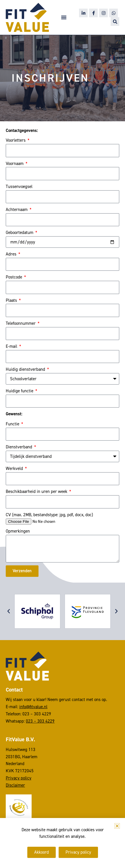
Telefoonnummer (21, 323)
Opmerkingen (18, 531)
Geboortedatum (20, 233)
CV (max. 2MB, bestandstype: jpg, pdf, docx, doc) (49, 515)
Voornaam (15, 164)
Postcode (15, 277)
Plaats (12, 300)
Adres (12, 254)
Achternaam (17, 210)
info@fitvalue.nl (33, 707)
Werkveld (15, 468)
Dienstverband (20, 447)
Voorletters (16, 140)
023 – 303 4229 (40, 721)
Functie (13, 424)
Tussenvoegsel (19, 187)
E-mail (12, 346)
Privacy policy (19, 778)
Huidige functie (20, 391)
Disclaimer (15, 785)
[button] (64, 17)
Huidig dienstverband (26, 369)
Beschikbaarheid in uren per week (37, 491)
